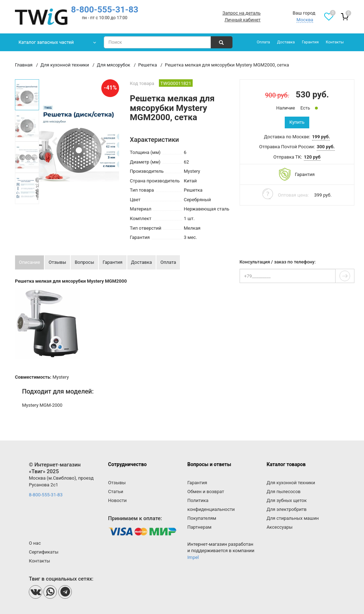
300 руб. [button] (326, 147)
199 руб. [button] (321, 137)
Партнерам (199, 527)
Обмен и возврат (206, 492)
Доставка (286, 42)
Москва (305, 20)
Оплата (263, 42)
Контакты (335, 42)
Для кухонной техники (291, 483)
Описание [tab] (30, 262)
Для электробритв (287, 509)
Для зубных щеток (287, 500)
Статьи (116, 492)
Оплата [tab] (168, 262)
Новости (117, 500)
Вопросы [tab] (84, 262)
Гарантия (310, 42)
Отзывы (117, 483)
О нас (35, 543)
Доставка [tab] (142, 262)
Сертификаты (44, 552)
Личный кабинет (243, 20)
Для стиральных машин (293, 518)
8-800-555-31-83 (105, 10)
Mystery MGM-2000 (42, 405)
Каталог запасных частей (46, 42)
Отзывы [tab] (57, 262)
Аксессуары (280, 527)
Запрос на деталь (242, 13)
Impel (193, 557)
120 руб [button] (312, 157)
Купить (297, 122)
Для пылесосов (284, 492)
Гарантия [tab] (113, 262)
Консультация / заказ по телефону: (278, 262)
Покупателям (202, 518)
